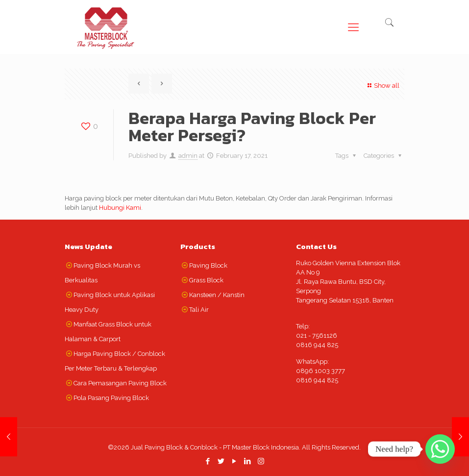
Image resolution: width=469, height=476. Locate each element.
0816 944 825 (317, 345)
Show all (382, 86)
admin (188, 156)
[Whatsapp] (440, 449)
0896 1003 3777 (321, 371)
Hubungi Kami (120, 208)
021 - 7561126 (317, 336)
